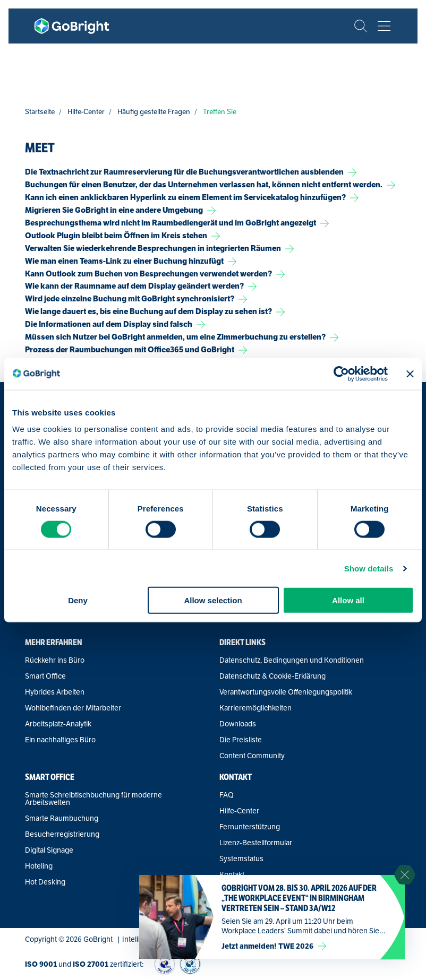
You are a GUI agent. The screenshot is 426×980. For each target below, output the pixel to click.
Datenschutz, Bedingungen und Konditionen (292, 660)
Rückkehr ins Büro (55, 660)
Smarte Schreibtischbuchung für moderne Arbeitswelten (93, 799)
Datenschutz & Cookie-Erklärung (272, 676)
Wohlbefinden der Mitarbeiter (73, 708)
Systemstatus (241, 858)
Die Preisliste (241, 740)
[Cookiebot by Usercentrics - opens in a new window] (341, 374)
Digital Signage (49, 850)
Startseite (40, 112)
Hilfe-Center (86, 112)
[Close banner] (410, 374)
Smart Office (45, 676)
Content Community (252, 756)
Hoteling (39, 866)
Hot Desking (45, 882)
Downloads (238, 724)
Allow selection (213, 600)
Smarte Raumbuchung (62, 818)
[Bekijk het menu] (384, 26)
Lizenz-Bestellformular (256, 843)
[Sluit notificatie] (405, 875)
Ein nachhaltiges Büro (60, 740)
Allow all (348, 600)
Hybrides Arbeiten (55, 692)
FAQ (227, 795)
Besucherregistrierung (62, 834)
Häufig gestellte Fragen (154, 112)
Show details (369, 568)
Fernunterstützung (250, 827)
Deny (78, 600)
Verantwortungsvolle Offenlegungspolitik (286, 692)
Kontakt (232, 874)
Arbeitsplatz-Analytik (58, 724)
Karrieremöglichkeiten (255, 708)
